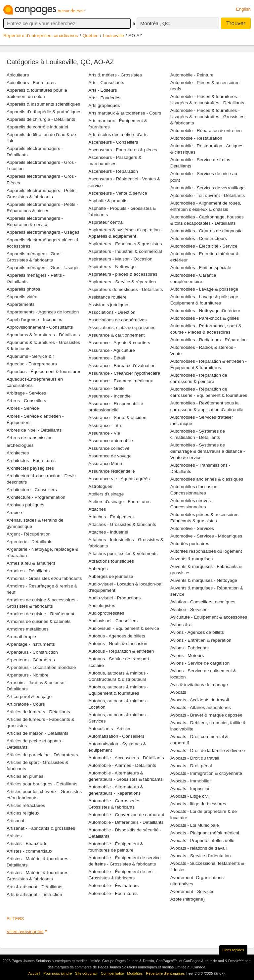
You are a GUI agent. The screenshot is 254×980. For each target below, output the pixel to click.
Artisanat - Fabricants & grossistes (41, 828)
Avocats (178, 692)
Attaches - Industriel (108, 532)
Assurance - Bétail (106, 358)
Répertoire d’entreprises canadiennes (41, 36)
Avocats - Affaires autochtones (201, 707)
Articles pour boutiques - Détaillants (42, 784)
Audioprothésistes (106, 613)
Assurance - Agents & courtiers (119, 343)
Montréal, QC (155, 23)
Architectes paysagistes (30, 468)
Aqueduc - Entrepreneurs (32, 364)
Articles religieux (23, 813)
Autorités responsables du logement (206, 551)
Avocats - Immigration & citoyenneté (206, 773)
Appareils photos (23, 289)
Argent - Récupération (29, 534)
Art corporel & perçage (29, 697)
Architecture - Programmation (36, 497)
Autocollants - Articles (110, 729)
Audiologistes (102, 606)
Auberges (98, 569)
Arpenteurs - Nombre (28, 675)
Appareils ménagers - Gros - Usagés (43, 268)
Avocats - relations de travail (199, 848)
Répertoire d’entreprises (165, 973)
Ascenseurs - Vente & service (118, 193)
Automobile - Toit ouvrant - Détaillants (208, 195)
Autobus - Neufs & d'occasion (118, 644)
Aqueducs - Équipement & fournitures (44, 372)
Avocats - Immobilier (191, 781)
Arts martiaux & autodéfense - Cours (125, 113)
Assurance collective (109, 448)
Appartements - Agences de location (43, 312)
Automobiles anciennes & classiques (207, 479)
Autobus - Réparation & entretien (121, 651)
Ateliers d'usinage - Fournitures (119, 502)
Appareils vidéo (22, 297)
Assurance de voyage (110, 456)
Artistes (14, 836)
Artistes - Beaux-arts (27, 843)
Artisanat (16, 821)
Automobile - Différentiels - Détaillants (126, 822)
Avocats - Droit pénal (191, 766)
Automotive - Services (192, 528)
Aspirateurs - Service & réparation (122, 282)
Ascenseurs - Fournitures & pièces (123, 150)
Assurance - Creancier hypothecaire (124, 373)
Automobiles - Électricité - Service (204, 246)
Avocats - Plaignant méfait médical (205, 833)
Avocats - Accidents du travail (200, 700)
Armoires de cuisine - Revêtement (41, 614)
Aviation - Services (189, 609)
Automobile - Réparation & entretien (206, 131)
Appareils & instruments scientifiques (43, 104)
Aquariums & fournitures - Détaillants (43, 335)
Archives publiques (25, 505)
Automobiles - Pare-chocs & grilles (205, 318)
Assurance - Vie (104, 433)
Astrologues (100, 486)
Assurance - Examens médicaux (121, 381)
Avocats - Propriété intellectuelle (202, 840)
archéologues (20, 445)
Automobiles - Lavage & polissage (204, 289)
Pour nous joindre (58, 973)
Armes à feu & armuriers (31, 563)
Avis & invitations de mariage (199, 685)
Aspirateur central (106, 222)
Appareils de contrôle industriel (37, 127)
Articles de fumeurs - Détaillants (38, 712)
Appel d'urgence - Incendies (34, 320)
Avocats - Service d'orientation (201, 856)
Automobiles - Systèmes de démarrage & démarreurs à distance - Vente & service (208, 451)
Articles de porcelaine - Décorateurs (42, 755)
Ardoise (14, 513)
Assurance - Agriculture (112, 350)
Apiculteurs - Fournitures (31, 83)
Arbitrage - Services (26, 393)
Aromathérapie (21, 637)
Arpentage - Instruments (31, 644)
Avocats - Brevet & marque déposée (206, 715)
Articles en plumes (25, 776)
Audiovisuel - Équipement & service (124, 628)
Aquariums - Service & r (30, 356)
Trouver (236, 23)
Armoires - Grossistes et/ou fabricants (44, 578)
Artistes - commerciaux (29, 851)
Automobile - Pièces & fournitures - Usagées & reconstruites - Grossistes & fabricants (207, 117)
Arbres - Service (23, 408)
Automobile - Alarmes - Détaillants (122, 765)
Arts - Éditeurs (103, 90)
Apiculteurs (18, 75)
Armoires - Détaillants (28, 571)
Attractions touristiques (111, 561)
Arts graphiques (104, 105)
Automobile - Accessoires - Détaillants (126, 758)
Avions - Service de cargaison (200, 663)
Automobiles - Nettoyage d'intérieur (205, 311)
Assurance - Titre (105, 425)
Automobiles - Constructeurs (199, 238)
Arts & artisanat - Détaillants (34, 887)
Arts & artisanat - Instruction (34, 894)
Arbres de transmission (30, 438)
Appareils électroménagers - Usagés (43, 232)
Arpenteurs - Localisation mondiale (41, 667)
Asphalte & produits (108, 201)
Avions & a (181, 625)
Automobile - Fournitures (113, 893)
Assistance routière (107, 297)
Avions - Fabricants (190, 648)
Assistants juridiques (109, 305)
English (243, 9)
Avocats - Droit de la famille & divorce (208, 750)
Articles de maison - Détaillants (38, 733)
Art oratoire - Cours (26, 704)
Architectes (18, 453)
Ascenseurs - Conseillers (113, 142)
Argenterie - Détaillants (29, 542)
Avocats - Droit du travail (195, 758)
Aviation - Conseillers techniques (203, 602)
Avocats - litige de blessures (198, 804)
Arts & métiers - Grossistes (115, 75)
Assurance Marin (105, 464)
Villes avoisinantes (25, 932)
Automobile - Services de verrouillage (208, 188)
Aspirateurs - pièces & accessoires (123, 274)
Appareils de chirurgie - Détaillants (41, 119)
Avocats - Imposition (190, 789)
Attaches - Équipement (111, 517)
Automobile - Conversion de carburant (126, 815)
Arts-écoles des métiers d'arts (118, 135)
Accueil (34, 973)
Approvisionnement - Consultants (40, 327)
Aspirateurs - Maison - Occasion (120, 259)
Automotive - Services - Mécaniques (206, 536)
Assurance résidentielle (112, 471)
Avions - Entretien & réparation (201, 640)
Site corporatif (86, 973)
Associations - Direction (112, 312)
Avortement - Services (192, 891)
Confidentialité (112, 973)
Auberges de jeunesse (111, 576)
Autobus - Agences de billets (117, 636)
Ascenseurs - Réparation (113, 171)
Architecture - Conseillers (32, 490)
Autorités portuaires (190, 544)
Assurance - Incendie (109, 396)
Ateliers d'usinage (106, 494)
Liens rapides (233, 950)
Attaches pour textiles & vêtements (123, 554)
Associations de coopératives (117, 320)
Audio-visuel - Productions (114, 598)
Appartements (21, 304)
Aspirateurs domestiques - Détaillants (126, 289)
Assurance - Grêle (106, 388)
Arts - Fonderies (104, 98)
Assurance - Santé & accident (118, 418)
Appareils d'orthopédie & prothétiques (44, 112)
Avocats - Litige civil (190, 796)
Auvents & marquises (191, 559)
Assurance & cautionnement (116, 335)
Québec (91, 36)
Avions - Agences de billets (197, 632)
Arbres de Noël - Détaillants (34, 430)
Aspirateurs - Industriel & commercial (125, 251)
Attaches (97, 509)
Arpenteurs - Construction (32, 652)
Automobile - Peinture (192, 75)
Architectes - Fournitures (31, 461)
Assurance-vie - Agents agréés (119, 479)
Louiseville (113, 36)
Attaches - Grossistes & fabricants (122, 524)
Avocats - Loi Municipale (195, 825)
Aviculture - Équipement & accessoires (209, 617)
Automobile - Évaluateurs (113, 886)
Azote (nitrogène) (188, 899)
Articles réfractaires (26, 805)
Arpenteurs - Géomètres (31, 660)
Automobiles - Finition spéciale (201, 268)
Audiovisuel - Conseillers (113, 621)
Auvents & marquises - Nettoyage (204, 580)
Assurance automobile (111, 441)
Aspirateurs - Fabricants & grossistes (125, 244)
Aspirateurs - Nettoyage (112, 267)
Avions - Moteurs (187, 655)
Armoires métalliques (28, 629)
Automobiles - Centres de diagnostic (206, 231)
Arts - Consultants (106, 83)
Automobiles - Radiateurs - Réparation (209, 340)
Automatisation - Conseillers (116, 736)
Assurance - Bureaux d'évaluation (122, 366)
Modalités (135, 973)
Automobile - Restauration (196, 138)
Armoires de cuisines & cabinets (39, 621)
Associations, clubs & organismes (122, 327)
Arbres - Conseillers (26, 401)
